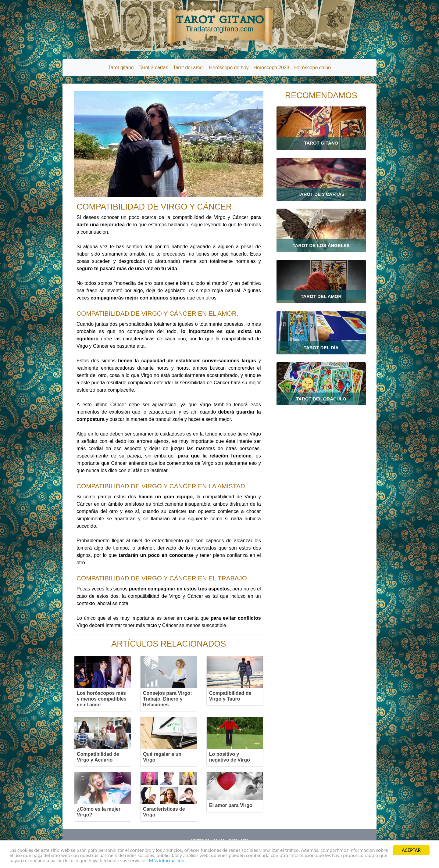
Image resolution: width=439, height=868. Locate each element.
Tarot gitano (121, 68)
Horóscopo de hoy (229, 68)
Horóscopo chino (312, 68)
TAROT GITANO (220, 23)
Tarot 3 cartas (153, 68)
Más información (166, 861)
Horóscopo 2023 (271, 68)
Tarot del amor (188, 68)
